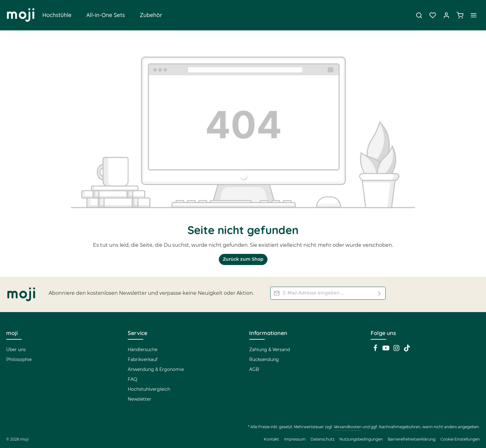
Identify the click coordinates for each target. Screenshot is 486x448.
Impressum (295, 439)
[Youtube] (387, 350)
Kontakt (271, 439)
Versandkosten (348, 427)
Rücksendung (264, 359)
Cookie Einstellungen (460, 439)
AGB (254, 369)
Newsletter (139, 399)
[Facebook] (376, 350)
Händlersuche (143, 350)
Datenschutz (323, 439)
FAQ (133, 379)
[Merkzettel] (433, 15)
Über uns (16, 350)
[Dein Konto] (446, 15)
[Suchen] (419, 15)
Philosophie (19, 359)
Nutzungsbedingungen (361, 439)
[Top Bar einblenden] (474, 15)
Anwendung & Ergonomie (156, 369)
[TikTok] (407, 350)
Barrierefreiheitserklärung (412, 439)
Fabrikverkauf (143, 359)
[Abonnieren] (380, 293)
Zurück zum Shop (243, 260)
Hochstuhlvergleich (149, 389)
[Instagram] (397, 350)
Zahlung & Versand (270, 350)
